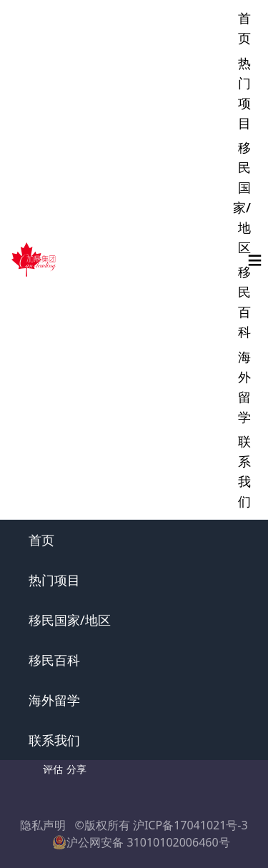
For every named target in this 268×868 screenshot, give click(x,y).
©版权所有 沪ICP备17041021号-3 (161, 825)
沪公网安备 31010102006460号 (141, 842)
